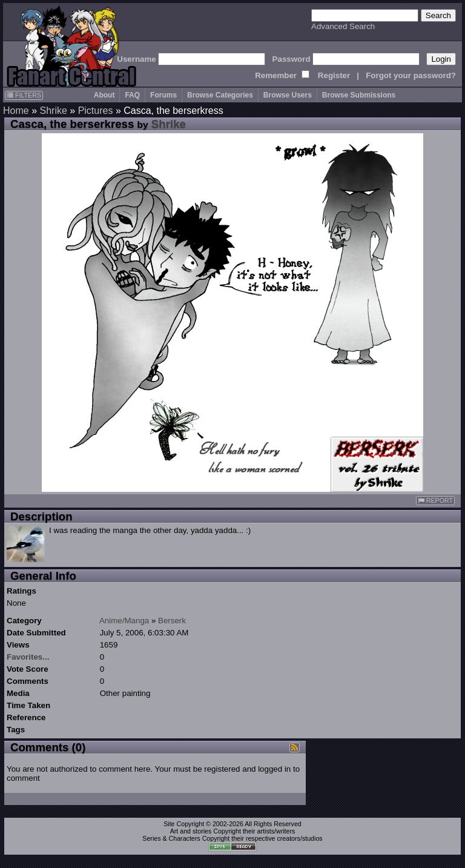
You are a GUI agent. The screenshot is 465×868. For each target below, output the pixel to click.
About (104, 95)
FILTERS (24, 95)
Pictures (96, 111)
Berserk (172, 621)
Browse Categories (220, 95)
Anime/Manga (124, 621)
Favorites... (28, 657)
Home (16, 111)
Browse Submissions (359, 95)
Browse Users (288, 95)
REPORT (435, 501)
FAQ (132, 95)
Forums (163, 95)
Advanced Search (343, 26)
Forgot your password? (411, 75)
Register (334, 75)
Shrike (53, 111)
